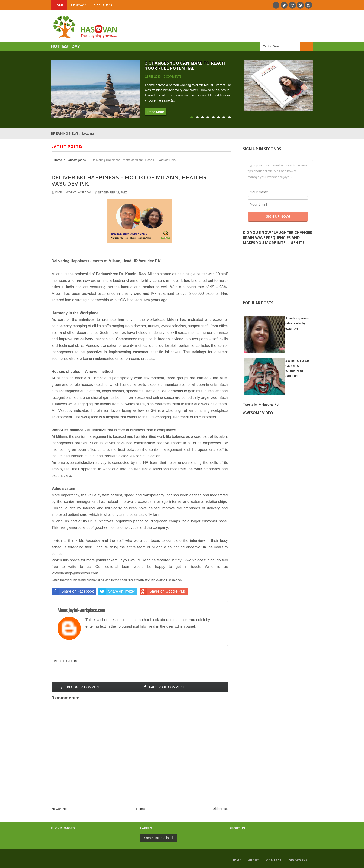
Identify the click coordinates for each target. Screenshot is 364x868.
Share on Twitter (117, 591)
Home (59, 5)
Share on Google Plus (163, 591)
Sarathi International (158, 838)
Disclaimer (103, 5)
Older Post (220, 809)
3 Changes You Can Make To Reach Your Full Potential (185, 66)
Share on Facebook (73, 591)
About (254, 860)
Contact (79, 5)
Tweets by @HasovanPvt (261, 404)
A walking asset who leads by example (297, 323)
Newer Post (60, 809)
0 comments (173, 77)
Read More (156, 112)
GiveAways (298, 860)
